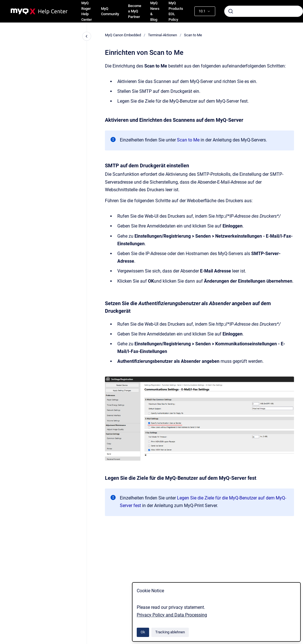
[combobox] (264, 11)
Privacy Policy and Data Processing (172, 615)
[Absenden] (231, 11)
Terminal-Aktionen (162, 35)
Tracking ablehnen (170, 632)
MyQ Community (110, 11)
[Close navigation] (87, 36)
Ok (143, 632)
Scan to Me (193, 35)
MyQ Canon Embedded (123, 35)
